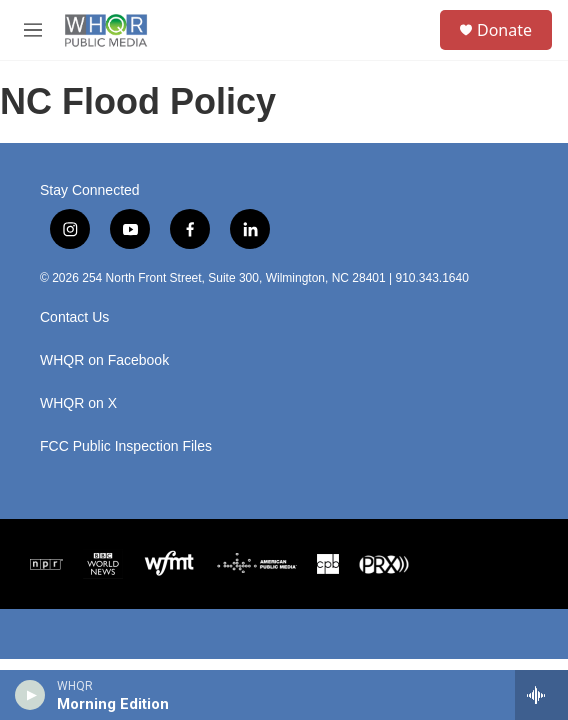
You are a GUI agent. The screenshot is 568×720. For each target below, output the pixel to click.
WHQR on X (78, 403)
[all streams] (541, 695)
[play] (30, 695)
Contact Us (74, 317)
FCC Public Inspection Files (126, 446)
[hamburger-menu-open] (33, 30)
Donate (504, 30)
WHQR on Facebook (104, 360)
